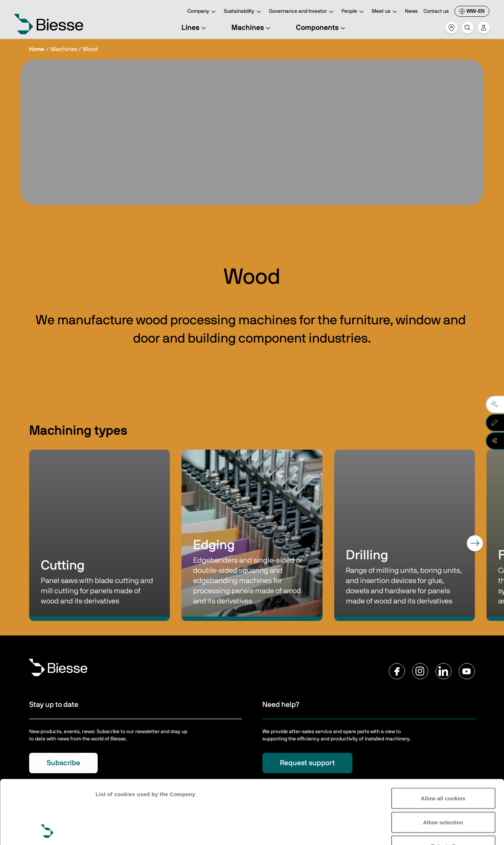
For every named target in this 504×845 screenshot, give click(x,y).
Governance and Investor (302, 12)
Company (203, 12)
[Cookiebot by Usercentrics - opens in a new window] (47, 831)
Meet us (385, 12)
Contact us (436, 11)
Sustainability (243, 12)
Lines (195, 28)
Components (322, 28)
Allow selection (443, 762)
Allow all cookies (443, 738)
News (411, 11)
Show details (112, 831)
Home (37, 49)
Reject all (443, 786)
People (354, 12)
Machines (252, 28)
